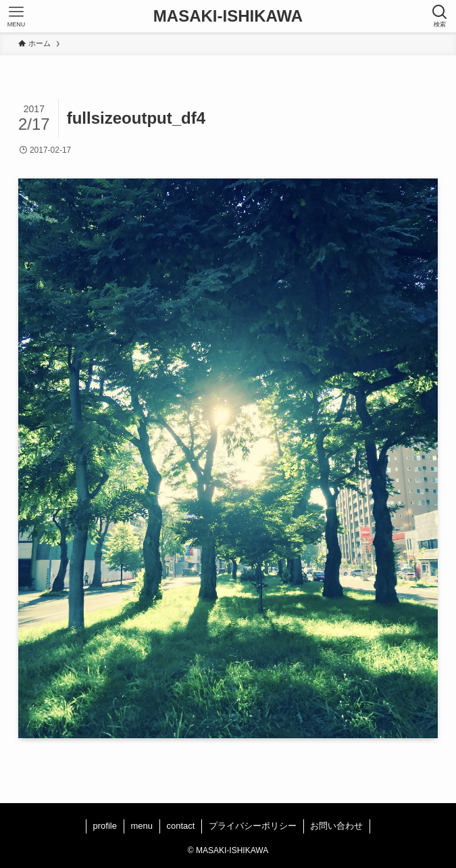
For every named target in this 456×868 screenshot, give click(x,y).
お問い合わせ (336, 826)
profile (105, 826)
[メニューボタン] (16, 16)
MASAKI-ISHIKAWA (228, 16)
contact (181, 826)
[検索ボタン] (440, 16)
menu (142, 826)
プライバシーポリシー (253, 826)
